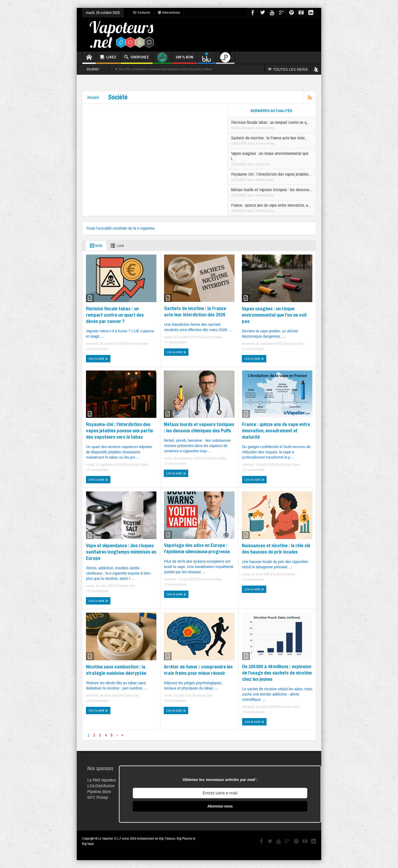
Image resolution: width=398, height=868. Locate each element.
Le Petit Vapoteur (102, 780)
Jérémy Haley (265, 128)
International (169, 13)
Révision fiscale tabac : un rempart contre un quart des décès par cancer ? (115, 315)
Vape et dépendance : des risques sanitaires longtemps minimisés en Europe (121, 552)
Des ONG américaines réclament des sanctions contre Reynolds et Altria (165, 69)
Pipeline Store (99, 791)
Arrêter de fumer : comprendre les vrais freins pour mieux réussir (198, 670)
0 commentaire (98, 349)
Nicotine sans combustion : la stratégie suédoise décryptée (116, 670)
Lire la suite (98, 359)
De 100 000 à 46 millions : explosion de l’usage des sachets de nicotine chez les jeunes (277, 673)
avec (251, 128)
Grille (95, 246)
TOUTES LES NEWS (288, 69)
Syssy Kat (262, 164)
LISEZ (108, 58)
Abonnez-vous (220, 806)
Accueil (93, 97)
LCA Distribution (101, 786)
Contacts (142, 13)
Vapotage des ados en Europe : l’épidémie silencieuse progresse (197, 548)
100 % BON (184, 59)
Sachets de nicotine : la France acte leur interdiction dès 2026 (195, 311)
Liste (116, 246)
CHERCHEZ (137, 58)
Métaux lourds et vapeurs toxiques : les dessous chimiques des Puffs (199, 427)
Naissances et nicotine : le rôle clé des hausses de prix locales (276, 549)
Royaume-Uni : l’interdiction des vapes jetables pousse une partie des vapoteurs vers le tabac (119, 430)
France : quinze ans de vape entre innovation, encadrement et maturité (276, 430)
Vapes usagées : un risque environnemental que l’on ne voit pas (274, 315)
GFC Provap (98, 797)
